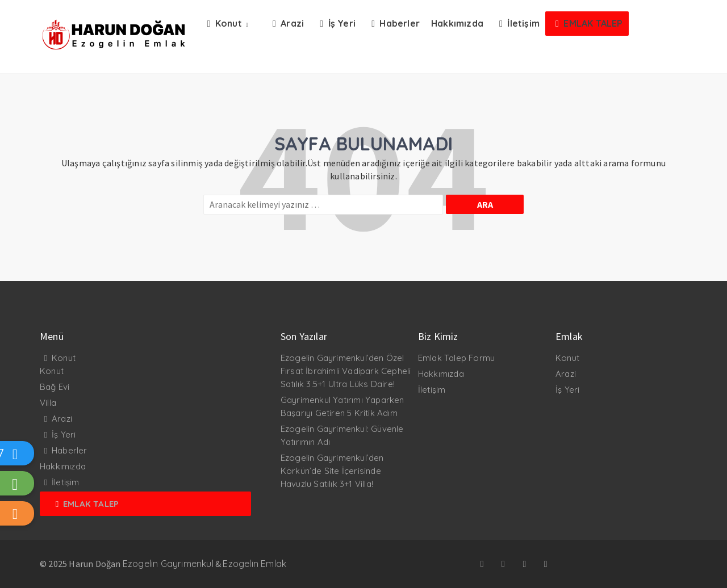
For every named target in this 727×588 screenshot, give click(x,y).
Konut (64, 358)
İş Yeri (64, 434)
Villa (48, 403)
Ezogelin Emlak (254, 564)
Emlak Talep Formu (456, 358)
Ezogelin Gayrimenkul (168, 564)
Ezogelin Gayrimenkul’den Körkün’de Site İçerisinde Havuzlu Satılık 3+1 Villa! (332, 471)
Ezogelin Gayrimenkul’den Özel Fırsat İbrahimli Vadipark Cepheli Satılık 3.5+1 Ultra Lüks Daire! (346, 371)
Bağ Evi (55, 387)
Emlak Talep (91, 504)
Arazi (62, 419)
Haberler (70, 450)
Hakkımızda (63, 466)
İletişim (66, 482)
